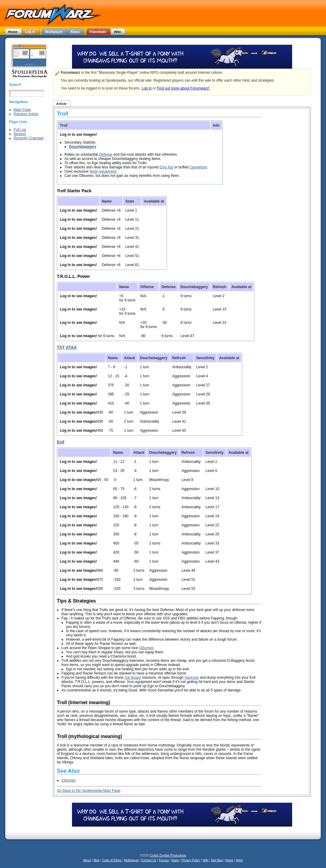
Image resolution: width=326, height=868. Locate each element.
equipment (108, 171)
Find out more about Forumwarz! (183, 88)
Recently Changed (29, 138)
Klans (175, 860)
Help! (239, 860)
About (87, 860)
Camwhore (198, 167)
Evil (61, 442)
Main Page (22, 110)
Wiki (205, 860)
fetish (94, 171)
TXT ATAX (67, 347)
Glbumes (146, 648)
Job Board (133, 678)
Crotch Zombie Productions (168, 855)
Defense (106, 154)
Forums (164, 860)
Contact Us (149, 860)
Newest (20, 134)
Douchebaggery (83, 147)
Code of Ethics (112, 860)
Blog (96, 860)
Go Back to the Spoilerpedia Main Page (89, 791)
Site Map (217, 860)
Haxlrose (192, 678)
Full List (20, 130)
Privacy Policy (191, 860)
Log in (147, 88)
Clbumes (68, 780)
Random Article (26, 114)
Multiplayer (132, 860)
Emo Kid (166, 167)
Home (229, 860)
